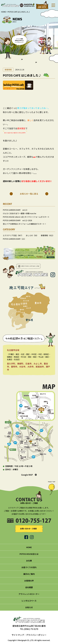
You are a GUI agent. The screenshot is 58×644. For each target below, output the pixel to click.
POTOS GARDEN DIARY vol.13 (15, 210)
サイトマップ (18, 635)
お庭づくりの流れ (29, 567)
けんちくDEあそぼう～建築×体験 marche (20, 213)
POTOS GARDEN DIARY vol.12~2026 (17, 220)
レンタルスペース (29, 601)
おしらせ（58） (32, 235)
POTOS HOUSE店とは (29, 554)
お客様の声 (29, 581)
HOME (4, 12)
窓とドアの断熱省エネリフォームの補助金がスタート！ (25, 224)
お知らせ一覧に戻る (29, 194)
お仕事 (29, 561)
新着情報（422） (48, 235)
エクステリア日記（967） (13, 235)
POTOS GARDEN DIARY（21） (14, 239)
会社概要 (29, 587)
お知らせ (29, 607)
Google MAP (27, 475)
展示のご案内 (29, 574)
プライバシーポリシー (36, 635)
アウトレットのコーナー (29, 594)
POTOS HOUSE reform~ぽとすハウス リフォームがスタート (26, 217)
